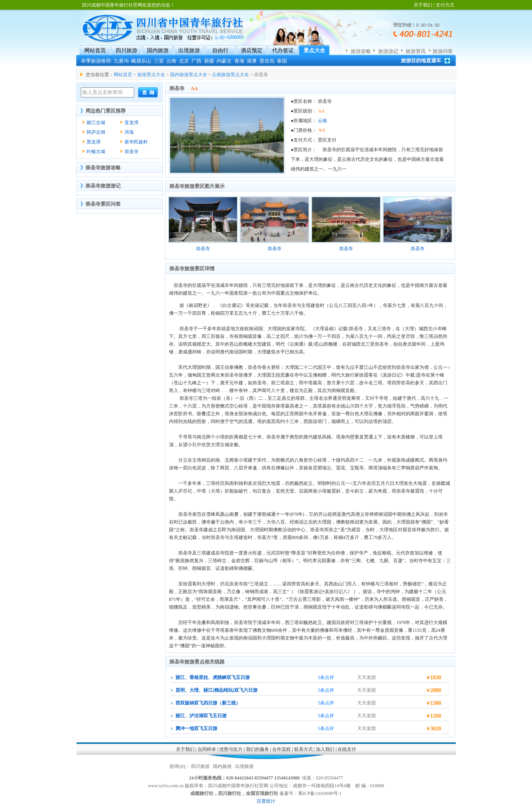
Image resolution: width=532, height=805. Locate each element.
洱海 (129, 132)
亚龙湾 (131, 123)
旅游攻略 (361, 51)
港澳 (252, 61)
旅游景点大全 (151, 75)
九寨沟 (121, 61)
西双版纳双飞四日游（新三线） (208, 703)
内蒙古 (224, 61)
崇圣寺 (131, 152)
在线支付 (347, 749)
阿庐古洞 (96, 132)
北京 (184, 61)
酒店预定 (252, 50)
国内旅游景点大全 (189, 75)
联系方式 (304, 749)
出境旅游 (189, 50)
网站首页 (95, 50)
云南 (171, 61)
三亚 (159, 61)
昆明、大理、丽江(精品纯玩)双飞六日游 (217, 690)
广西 (196, 61)
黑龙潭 (94, 142)
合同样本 (207, 749)
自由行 (220, 50)
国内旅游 (158, 50)
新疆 (209, 61)
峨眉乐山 (141, 61)
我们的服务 (257, 749)
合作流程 (281, 749)
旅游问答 (443, 51)
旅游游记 (388, 51)
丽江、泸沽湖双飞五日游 (201, 716)
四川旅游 (126, 50)
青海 (239, 61)
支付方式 (445, 5)
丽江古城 (96, 123)
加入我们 (325, 749)
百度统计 (266, 801)
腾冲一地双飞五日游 (196, 728)
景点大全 (314, 50)
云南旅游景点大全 (230, 75)
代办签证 (283, 50)
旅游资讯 (416, 51)
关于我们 (423, 5)
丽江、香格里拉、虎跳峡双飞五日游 (213, 677)
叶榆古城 (96, 152)
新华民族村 (136, 142)
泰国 (282, 61)
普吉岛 (267, 61)
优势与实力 (231, 749)
